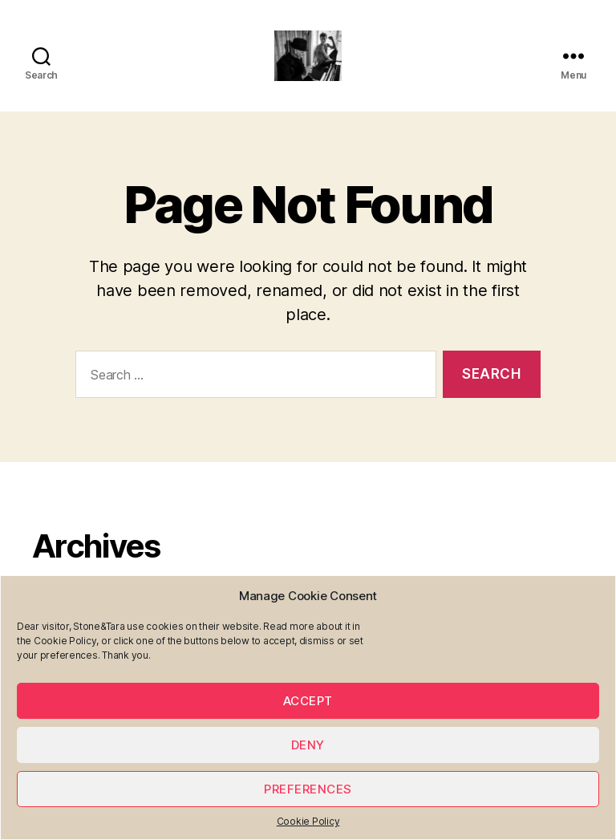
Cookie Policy (308, 821)
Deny (308, 745)
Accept (308, 701)
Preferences (308, 789)
